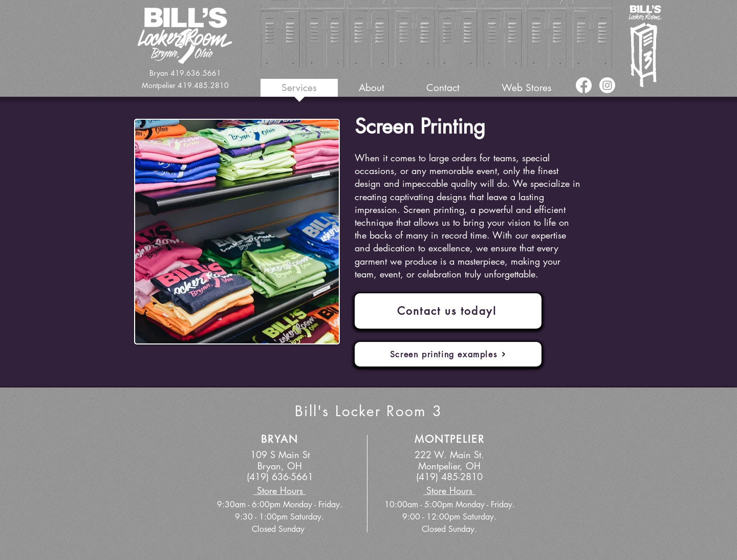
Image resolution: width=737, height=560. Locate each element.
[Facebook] (584, 85)
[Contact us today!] (448, 311)
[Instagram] (607, 85)
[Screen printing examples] (448, 354)
